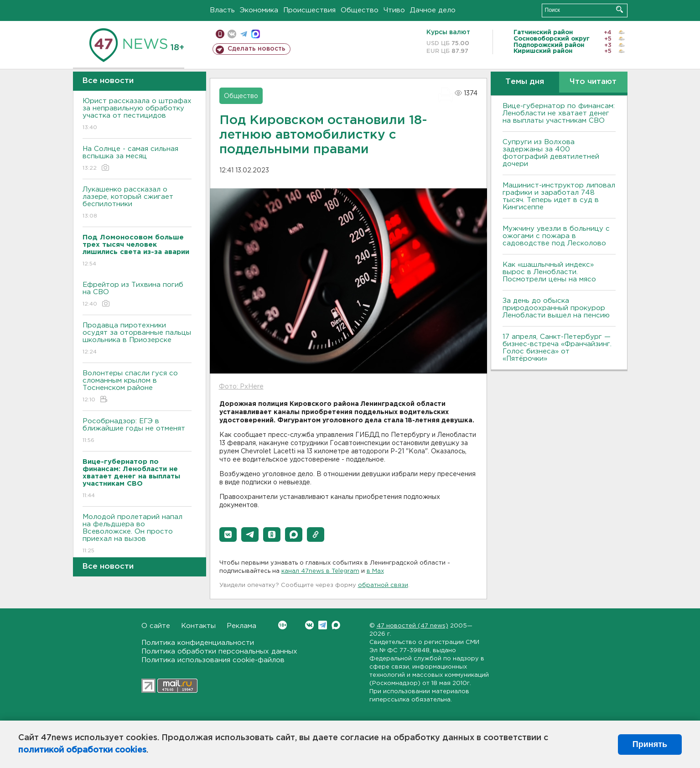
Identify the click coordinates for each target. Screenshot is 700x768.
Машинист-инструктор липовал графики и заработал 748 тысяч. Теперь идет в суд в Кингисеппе (559, 196)
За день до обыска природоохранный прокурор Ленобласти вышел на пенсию (556, 308)
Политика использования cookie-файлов (213, 660)
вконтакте (232, 34)
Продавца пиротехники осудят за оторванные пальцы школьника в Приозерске (137, 339)
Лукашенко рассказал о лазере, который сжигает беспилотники (137, 203)
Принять (650, 744)
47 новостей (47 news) (412, 626)
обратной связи (383, 585)
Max (336, 625)
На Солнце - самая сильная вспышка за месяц (137, 159)
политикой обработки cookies (82, 750)
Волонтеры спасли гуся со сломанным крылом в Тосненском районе (137, 387)
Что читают (593, 82)
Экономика (259, 10)
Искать (620, 9)
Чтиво (394, 10)
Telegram (323, 625)
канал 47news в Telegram (320, 571)
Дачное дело (433, 10)
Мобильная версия (220, 34)
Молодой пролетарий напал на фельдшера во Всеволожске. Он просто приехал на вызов (137, 534)
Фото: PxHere (241, 387)
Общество (360, 10)
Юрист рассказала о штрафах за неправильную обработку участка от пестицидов (137, 115)
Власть (222, 10)
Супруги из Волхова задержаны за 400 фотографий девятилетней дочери (551, 153)
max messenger (256, 34)
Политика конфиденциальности (198, 643)
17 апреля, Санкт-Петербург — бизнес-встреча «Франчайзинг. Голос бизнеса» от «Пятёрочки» (557, 348)
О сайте (156, 626)
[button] (228, 534)
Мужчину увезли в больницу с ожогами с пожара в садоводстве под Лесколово (556, 236)
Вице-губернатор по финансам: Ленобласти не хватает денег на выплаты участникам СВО (559, 113)
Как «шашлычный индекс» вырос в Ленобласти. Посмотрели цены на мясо (550, 272)
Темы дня (525, 82)
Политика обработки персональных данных (219, 651)
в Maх (375, 571)
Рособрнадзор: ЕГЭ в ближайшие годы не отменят (137, 431)
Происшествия (309, 10)
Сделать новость (257, 49)
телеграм (244, 34)
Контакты (198, 626)
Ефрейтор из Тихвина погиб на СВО (137, 295)
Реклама (241, 626)
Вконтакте (283, 625)
